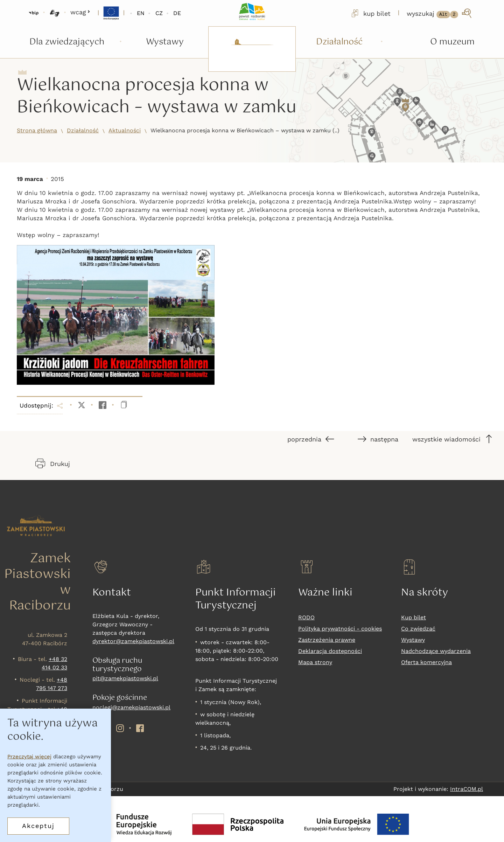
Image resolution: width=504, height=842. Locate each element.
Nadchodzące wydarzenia (436, 651)
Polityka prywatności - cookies (340, 629)
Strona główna (37, 130)
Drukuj (53, 464)
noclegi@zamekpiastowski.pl (131, 707)
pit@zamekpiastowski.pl (125, 678)
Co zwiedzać (418, 629)
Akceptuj (38, 826)
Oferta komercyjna (426, 662)
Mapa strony (315, 662)
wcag (80, 12)
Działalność (83, 130)
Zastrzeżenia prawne (327, 640)
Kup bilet (414, 617)
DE (177, 13)
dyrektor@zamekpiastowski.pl (133, 641)
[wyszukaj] (440, 13)
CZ (159, 13)
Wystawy (413, 640)
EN (141, 13)
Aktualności (125, 130)
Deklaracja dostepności (330, 651)
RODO (306, 617)
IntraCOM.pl (467, 789)
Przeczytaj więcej (29, 757)
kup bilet (370, 13)
